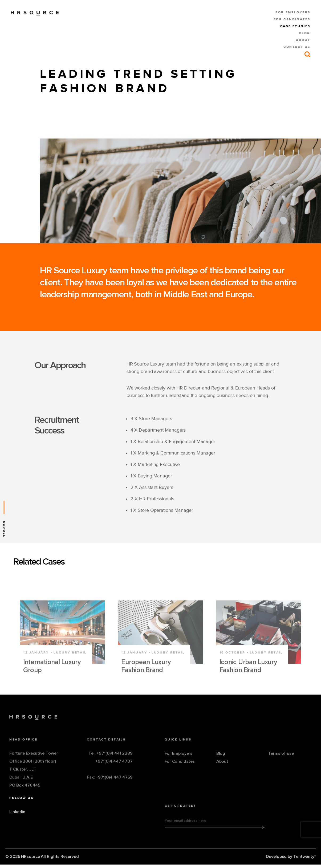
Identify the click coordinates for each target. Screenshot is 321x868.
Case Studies (295, 26)
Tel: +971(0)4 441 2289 (111, 760)
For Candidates (292, 19)
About (303, 40)
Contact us (297, 47)
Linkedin (17, 827)
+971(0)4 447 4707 (114, 768)
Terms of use (281, 760)
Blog (305, 33)
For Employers (293, 12)
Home (50, 127)
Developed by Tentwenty (291, 857)
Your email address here (186, 828)
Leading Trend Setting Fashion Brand (147, 127)
